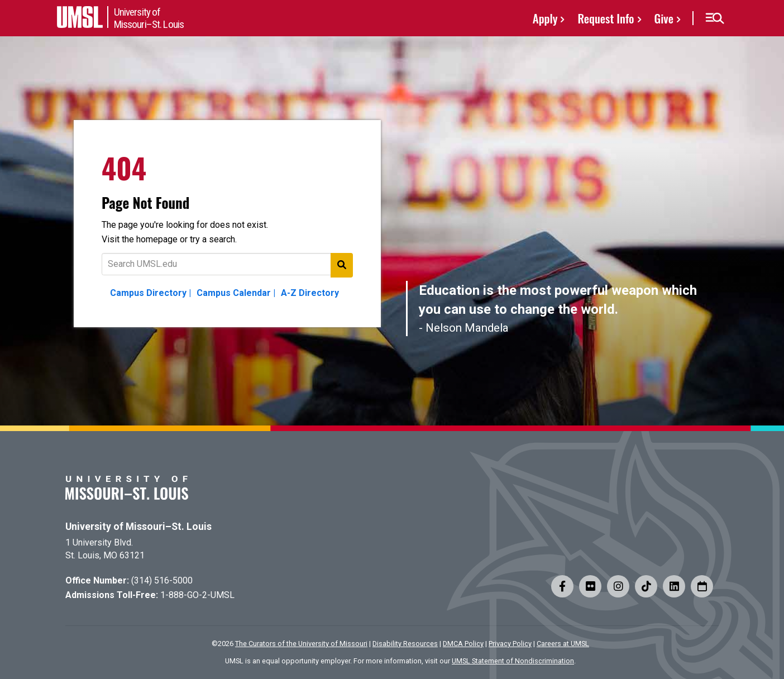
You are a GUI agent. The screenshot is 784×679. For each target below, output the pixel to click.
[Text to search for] (227, 264)
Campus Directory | (150, 293)
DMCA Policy (463, 644)
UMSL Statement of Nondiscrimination (513, 661)
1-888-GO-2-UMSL (197, 595)
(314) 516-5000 (162, 580)
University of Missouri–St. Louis (138, 527)
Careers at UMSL (563, 644)
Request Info (606, 18)
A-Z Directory (310, 293)
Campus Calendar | (236, 293)
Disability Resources (405, 644)
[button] (714, 18)
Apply (545, 18)
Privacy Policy (510, 644)
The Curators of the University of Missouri (301, 644)
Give (664, 18)
